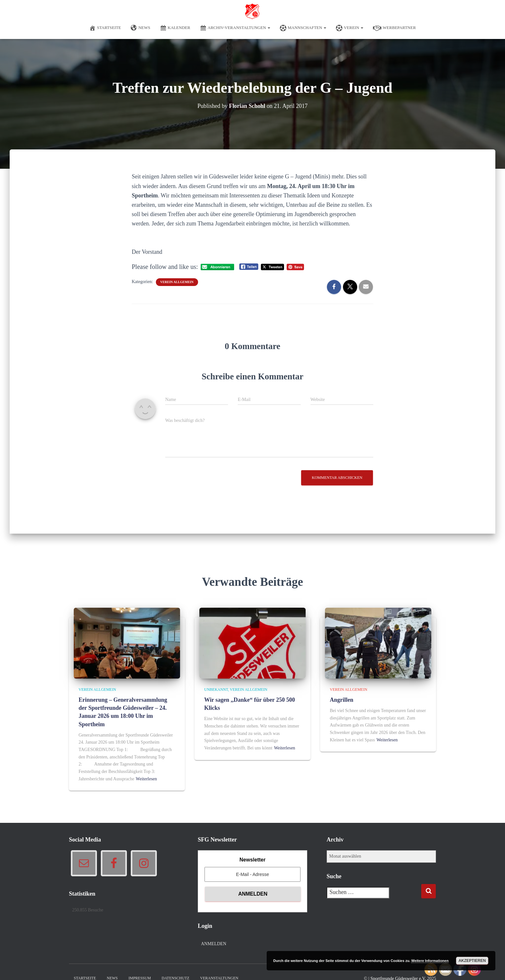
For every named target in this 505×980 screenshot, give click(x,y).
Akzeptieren (472, 961)
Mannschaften (303, 28)
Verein (350, 28)
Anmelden (214, 944)
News (141, 28)
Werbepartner (394, 28)
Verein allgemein (177, 282)
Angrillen (342, 700)
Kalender (175, 28)
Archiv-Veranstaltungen (235, 28)
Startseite (105, 28)
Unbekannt (216, 690)
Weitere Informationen (430, 961)
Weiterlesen (147, 779)
